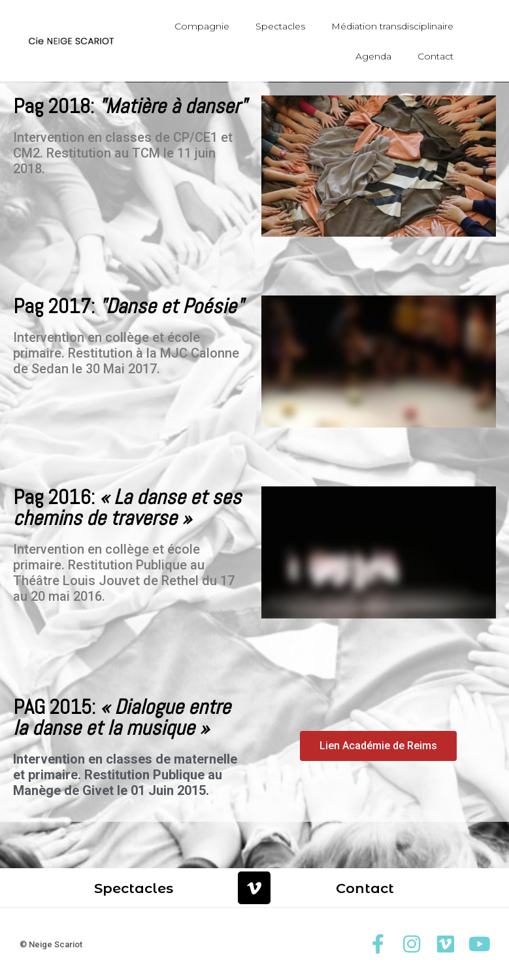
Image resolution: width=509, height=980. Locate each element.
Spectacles (280, 26)
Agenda (373, 56)
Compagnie (202, 26)
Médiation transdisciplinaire (392, 26)
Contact (435, 56)
